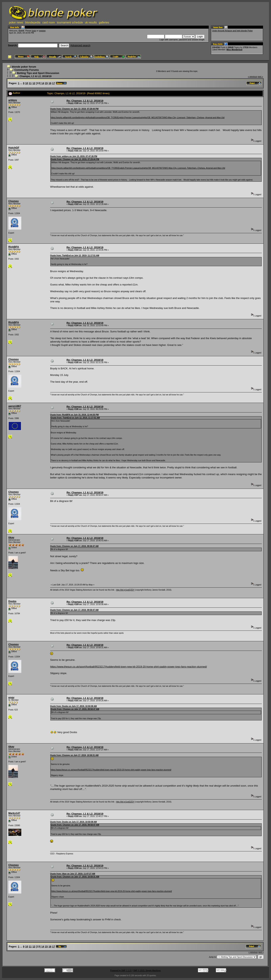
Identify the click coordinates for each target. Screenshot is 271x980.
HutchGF (14, 148)
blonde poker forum (24, 67)
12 (34, 83)
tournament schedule (70, 22)
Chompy (14, 201)
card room (49, 22)
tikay (11, 537)
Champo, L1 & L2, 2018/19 (35, 76)
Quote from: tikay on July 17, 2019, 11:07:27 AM (73, 874)
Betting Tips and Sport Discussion (38, 73)
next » (260, 77)
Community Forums (27, 70)
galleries (104, 22)
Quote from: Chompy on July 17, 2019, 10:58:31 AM (74, 755)
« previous (252, 77)
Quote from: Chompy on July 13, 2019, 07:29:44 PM (74, 109)
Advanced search (80, 45)
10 (26, 83)
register (42, 31)
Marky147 (14, 813)
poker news (16, 22)
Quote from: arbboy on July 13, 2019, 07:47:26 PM (74, 156)
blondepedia (33, 22)
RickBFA (14, 247)
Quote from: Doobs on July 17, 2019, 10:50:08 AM (73, 706)
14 (43, 83)
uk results (91, 22)
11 (30, 83)
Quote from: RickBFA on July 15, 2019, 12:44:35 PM (74, 415)
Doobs (12, 601)
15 (46, 83)
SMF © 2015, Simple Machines (147, 971)
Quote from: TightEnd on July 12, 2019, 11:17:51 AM (75, 256)
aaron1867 (15, 406)
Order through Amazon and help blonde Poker (232, 31)
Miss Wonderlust (234, 50)
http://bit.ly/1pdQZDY (125, 590)
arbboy (13, 100)
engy (11, 697)
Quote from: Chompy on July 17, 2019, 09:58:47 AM (74, 546)
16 (50, 83)
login (34, 31)
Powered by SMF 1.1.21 (121, 971)
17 (54, 83)
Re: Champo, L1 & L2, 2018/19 (85, 101)
